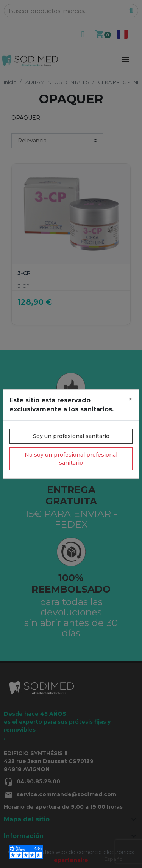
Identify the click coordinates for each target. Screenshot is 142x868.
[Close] (130, 399)
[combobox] (114, 859)
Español (114, 859)
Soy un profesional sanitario (71, 436)
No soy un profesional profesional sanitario (71, 459)
